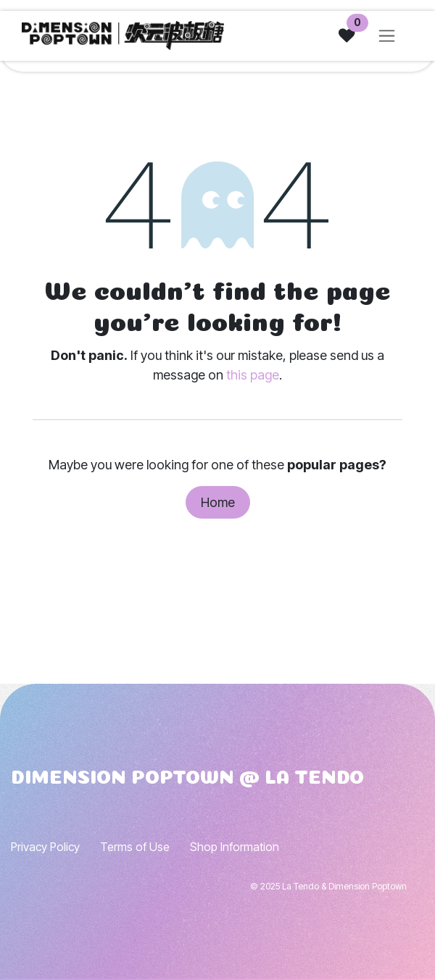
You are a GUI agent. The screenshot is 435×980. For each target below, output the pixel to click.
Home (218, 502)
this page (253, 375)
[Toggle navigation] (387, 35)
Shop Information (235, 847)
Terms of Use (135, 847)
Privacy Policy (45, 847)
